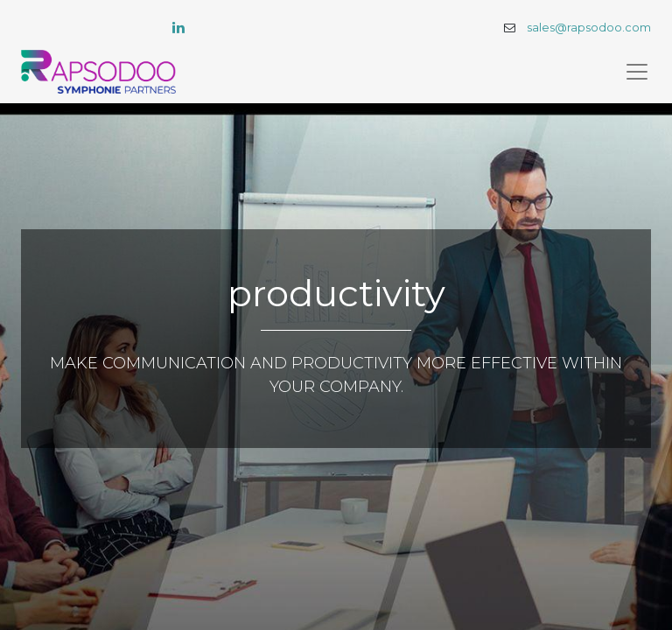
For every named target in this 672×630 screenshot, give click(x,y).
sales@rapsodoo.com (589, 28)
